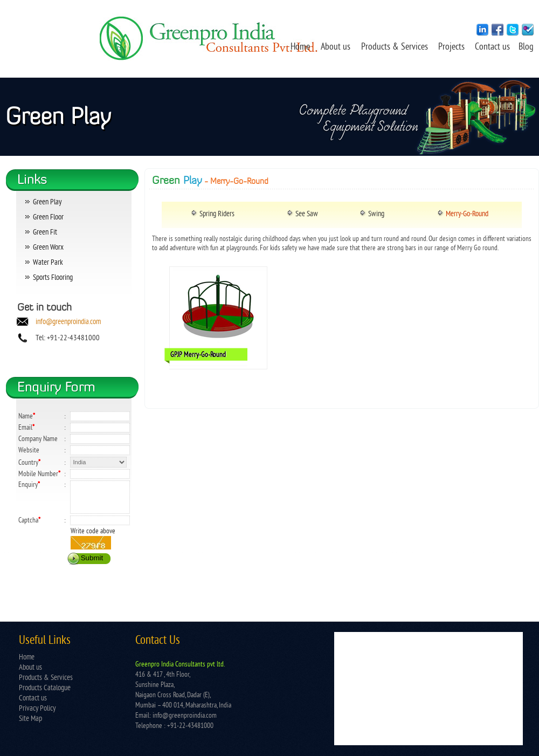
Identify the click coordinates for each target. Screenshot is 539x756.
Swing (376, 214)
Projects (452, 47)
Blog (526, 47)
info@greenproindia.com (68, 322)
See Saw (307, 214)
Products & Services (395, 47)
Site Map (30, 719)
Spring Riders (217, 214)
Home (300, 47)
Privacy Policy (37, 709)
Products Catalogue (45, 688)
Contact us (493, 47)
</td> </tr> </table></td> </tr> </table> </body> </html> (429, 689)
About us (336, 47)
